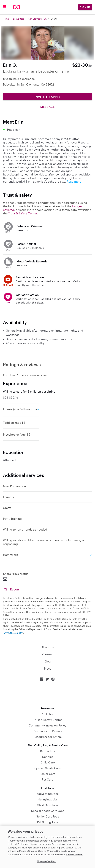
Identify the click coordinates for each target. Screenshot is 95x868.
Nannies (48, 757)
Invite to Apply (47, 97)
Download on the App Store (48, 694)
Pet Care (48, 779)
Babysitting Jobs (48, 794)
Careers (47, 654)
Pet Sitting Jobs (47, 822)
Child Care (48, 762)
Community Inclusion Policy (47, 725)
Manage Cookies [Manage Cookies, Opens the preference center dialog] (46, 861)
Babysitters (19, 19)
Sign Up (85, 7)
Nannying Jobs (48, 799)
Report (11, 589)
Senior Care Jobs (48, 816)
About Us (48, 647)
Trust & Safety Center (23, 213)
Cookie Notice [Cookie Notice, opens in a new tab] (74, 854)
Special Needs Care (47, 768)
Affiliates (47, 714)
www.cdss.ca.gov (13, 633)
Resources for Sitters (48, 737)
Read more (74, 181)
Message (47, 107)
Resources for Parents (48, 731)
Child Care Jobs (47, 805)
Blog (48, 661)
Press (48, 668)
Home (6, 19)
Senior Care (47, 774)
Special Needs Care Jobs (48, 811)
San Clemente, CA (37, 19)
